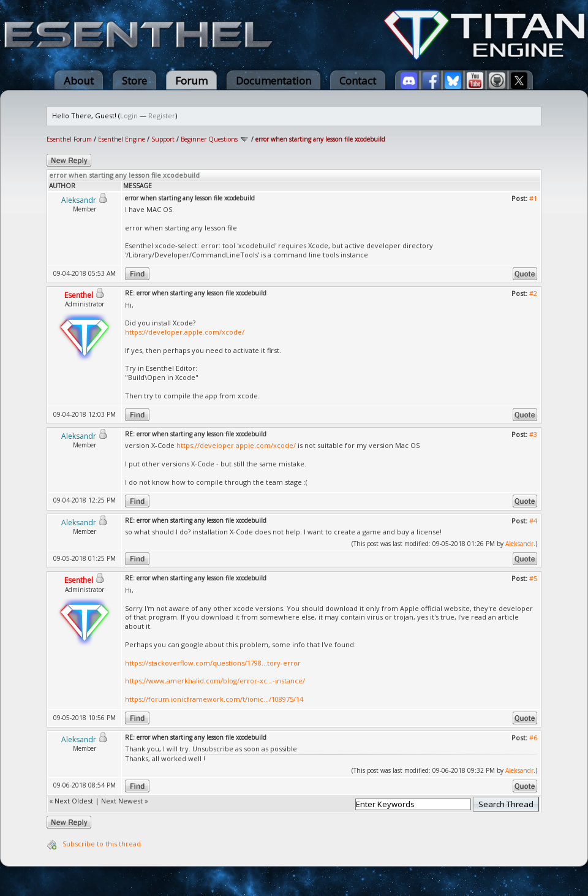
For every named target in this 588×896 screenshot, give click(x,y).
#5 (533, 578)
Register (162, 116)
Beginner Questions (209, 139)
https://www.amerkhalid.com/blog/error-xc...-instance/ (215, 681)
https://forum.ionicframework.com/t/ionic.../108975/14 (214, 699)
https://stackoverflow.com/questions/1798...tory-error (213, 663)
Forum (191, 81)
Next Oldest (74, 801)
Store (134, 81)
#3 (533, 434)
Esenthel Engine (122, 139)
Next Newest (122, 801)
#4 (533, 521)
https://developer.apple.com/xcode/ (185, 332)
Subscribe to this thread (102, 844)
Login (129, 116)
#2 (533, 293)
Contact (358, 81)
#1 (533, 198)
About (79, 81)
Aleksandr (519, 544)
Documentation (273, 81)
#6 (533, 738)
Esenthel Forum (69, 139)
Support (163, 139)
